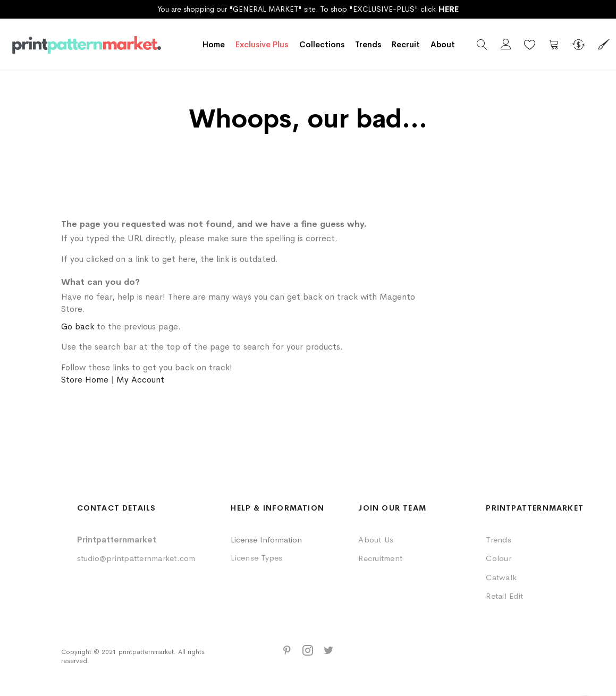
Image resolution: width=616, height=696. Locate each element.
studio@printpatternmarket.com (136, 558)
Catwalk (501, 577)
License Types (256, 558)
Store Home (85, 380)
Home (214, 44)
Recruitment (380, 558)
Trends (498, 540)
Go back (78, 326)
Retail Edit (504, 596)
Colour (498, 558)
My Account (140, 380)
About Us (376, 540)
